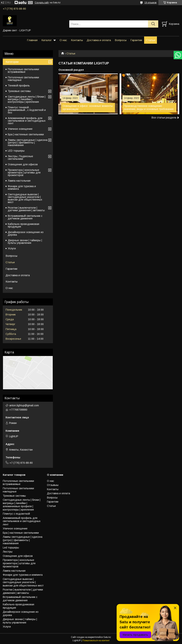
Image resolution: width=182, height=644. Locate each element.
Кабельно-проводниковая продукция (23, 225)
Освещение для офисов (23, 164)
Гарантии (136, 40)
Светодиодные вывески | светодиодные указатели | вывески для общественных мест (25, 198)
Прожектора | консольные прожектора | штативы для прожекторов (24, 173)
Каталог (47, 40)
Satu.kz (107, 637)
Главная (32, 40)
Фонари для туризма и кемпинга (22, 188)
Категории (12, 62)
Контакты (77, 40)
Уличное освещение (20, 129)
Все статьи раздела (164, 118)
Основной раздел (71, 70)
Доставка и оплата (99, 40)
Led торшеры (11, 548)
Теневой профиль (19, 86)
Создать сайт (42, 3)
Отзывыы (53, 485)
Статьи (151, 40)
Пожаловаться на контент (96, 640)
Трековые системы (19, 91)
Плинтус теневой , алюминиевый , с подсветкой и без (27, 110)
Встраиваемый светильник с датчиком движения (25, 217)
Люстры (8, 552)
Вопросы (121, 40)
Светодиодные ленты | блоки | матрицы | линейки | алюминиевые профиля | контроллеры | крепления (22, 505)
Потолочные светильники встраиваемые (23, 71)
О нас (63, 40)
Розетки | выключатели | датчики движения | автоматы (26, 209)
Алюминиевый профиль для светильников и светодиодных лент (27, 121)
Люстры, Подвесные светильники (20, 158)
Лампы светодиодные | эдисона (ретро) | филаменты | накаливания (28, 143)
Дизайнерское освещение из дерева (26, 233)
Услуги (12, 248)
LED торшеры (16, 151)
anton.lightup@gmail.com (24, 405)
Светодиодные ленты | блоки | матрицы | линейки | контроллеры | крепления (27, 99)
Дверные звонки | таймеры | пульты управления (25, 242)
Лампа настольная (19, 181)
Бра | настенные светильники (26, 134)
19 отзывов (151, 3)
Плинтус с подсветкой (16, 514)
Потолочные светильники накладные (23, 79)
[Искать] (153, 24)
